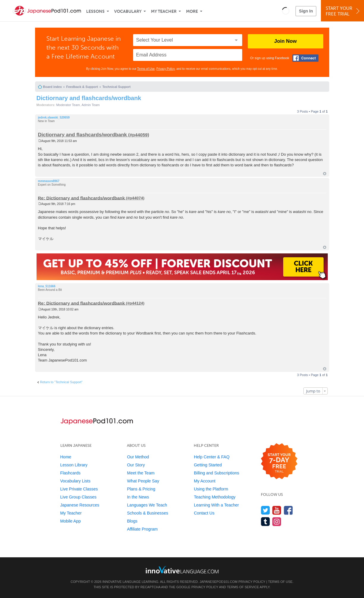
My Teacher (164, 11)
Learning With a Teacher (216, 505)
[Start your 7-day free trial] (279, 461)
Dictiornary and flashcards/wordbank (89, 98)
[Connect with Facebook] (305, 58)
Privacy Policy (166, 69)
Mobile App (71, 521)
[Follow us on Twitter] (265, 510)
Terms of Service (243, 587)
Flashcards (70, 473)
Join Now (286, 41)
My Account (204, 481)
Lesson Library (74, 465)
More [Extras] (192, 11)
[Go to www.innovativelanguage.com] (182, 570)
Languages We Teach (147, 505)
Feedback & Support (82, 87)
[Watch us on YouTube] (277, 510)
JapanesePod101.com (219, 582)
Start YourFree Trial (343, 11)
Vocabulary (128, 11)
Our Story (136, 465)
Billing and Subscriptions (216, 473)
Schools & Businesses (148, 513)
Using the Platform (211, 489)
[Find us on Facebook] (288, 510)
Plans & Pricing (141, 489)
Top (325, 174)
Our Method (138, 457)
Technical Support (116, 87)
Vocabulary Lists (75, 481)
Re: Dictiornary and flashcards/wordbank (82, 198)
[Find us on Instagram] (277, 522)
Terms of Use (146, 69)
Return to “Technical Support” (61, 382)
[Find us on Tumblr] (265, 522)
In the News (138, 497)
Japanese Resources (80, 505)
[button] (286, 11)
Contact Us (204, 513)
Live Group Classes (78, 497)
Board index (53, 87)
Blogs (132, 521)
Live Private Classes (79, 489)
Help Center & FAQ (212, 457)
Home (66, 457)
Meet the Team (141, 473)
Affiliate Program (142, 529)
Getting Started (208, 465)
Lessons (95, 11)
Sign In (306, 11)
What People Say (143, 481)
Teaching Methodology (215, 497)
